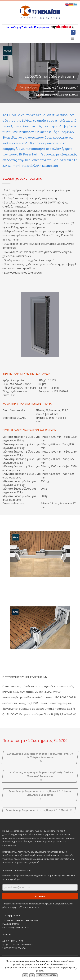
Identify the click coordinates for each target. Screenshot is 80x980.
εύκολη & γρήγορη (28, 87)
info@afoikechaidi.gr (19, 927)
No (32, 975)
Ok (25, 975)
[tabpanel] (40, 73)
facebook (7, 934)
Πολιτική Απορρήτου (47, 975)
